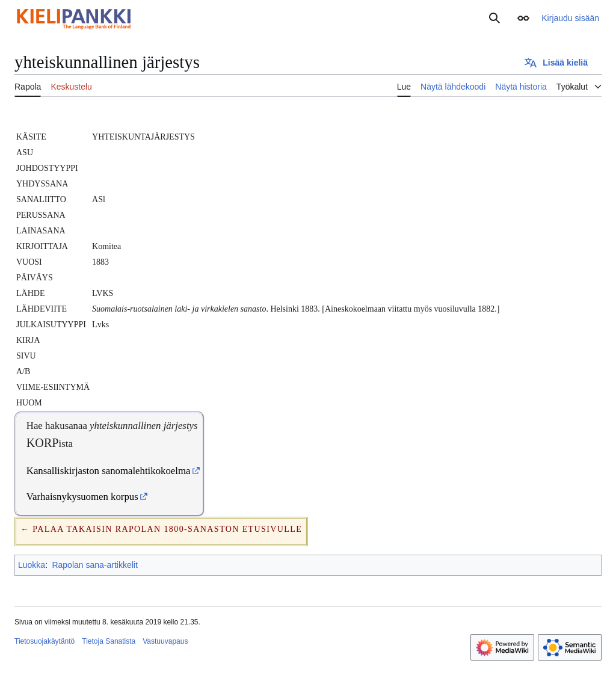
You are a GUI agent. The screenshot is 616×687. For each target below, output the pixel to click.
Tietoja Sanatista (109, 641)
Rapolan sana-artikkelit (94, 565)
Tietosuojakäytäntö (45, 641)
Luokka (32, 565)
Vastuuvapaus (165, 641)
